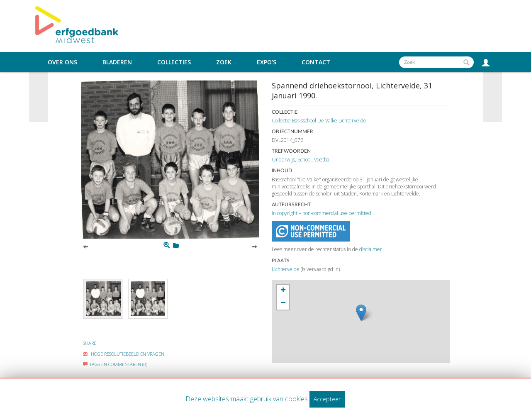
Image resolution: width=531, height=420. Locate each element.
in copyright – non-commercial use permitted (322, 213)
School (304, 160)
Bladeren (117, 62)
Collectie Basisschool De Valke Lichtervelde (319, 121)
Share (90, 343)
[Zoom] (167, 245)
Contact (316, 62)
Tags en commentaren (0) (115, 364)
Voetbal (322, 160)
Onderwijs (283, 160)
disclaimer (371, 249)
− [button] (283, 303)
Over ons (62, 62)
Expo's (267, 62)
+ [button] (283, 291)
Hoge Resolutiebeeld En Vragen (124, 354)
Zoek (224, 62)
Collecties (174, 62)
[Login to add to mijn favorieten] (176, 245)
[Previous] (85, 246)
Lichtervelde (286, 269)
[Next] (255, 246)
